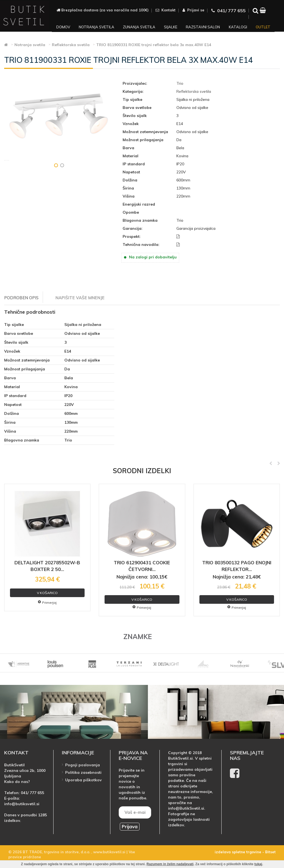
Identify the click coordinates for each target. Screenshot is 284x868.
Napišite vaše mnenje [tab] (80, 298)
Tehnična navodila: (141, 245)
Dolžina (130, 180)
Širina (128, 188)
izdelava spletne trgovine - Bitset (245, 852)
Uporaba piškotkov (83, 780)
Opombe (131, 212)
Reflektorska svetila (194, 91)
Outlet (263, 27)
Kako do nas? (17, 782)
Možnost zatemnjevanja (145, 132)
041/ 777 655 (32, 793)
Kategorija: (133, 91)
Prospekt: (132, 236)
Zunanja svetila (139, 27)
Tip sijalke (132, 99)
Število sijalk (135, 116)
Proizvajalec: (135, 83)
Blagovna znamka (140, 220)
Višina (129, 196)
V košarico (47, 593)
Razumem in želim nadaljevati (170, 864)
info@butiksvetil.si (22, 804)
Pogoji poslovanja (83, 765)
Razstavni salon (203, 27)
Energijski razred (139, 204)
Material (130, 156)
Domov (63, 27)
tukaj (258, 864)
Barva (128, 148)
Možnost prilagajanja (143, 140)
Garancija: (133, 228)
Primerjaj (47, 602)
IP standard (134, 164)
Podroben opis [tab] (21, 298)
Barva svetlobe (137, 108)
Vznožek (131, 124)
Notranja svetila (97, 27)
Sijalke (171, 27)
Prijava (130, 826)
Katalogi (238, 27)
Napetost (131, 172)
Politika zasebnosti (83, 772)
